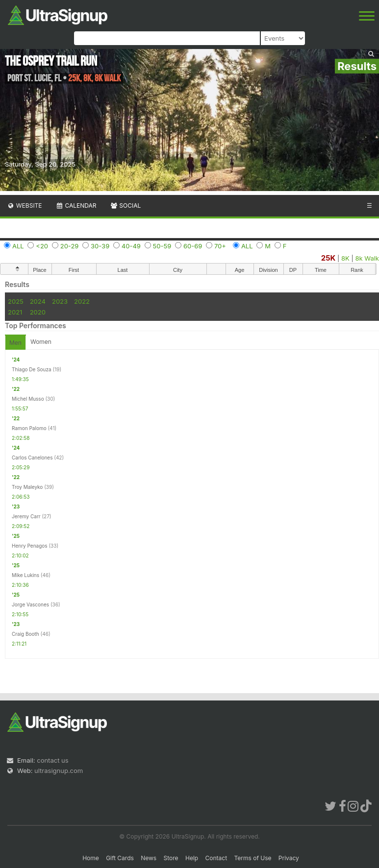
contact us (52, 760)
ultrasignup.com (59, 771)
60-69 (193, 246)
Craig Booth (25, 634)
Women (41, 342)
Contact (216, 858)
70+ (220, 246)
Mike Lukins (25, 575)
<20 (42, 246)
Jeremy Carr (26, 516)
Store (171, 858)
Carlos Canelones (32, 458)
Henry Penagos (30, 546)
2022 (82, 301)
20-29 (70, 246)
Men (15, 343)
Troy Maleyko (27, 487)
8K (345, 258)
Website (25, 205)
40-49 (131, 246)
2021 (15, 312)
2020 (38, 312)
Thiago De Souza (32, 369)
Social (125, 205)
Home (91, 858)
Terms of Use (253, 858)
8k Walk (367, 258)
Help (192, 858)
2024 (38, 301)
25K (328, 258)
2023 (60, 301)
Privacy (289, 858)
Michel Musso (28, 399)
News (149, 858)
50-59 (162, 246)
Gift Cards (120, 858)
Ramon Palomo (29, 428)
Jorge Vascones (30, 604)
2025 (16, 301)
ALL (18, 246)
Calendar (76, 205)
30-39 (100, 246)
